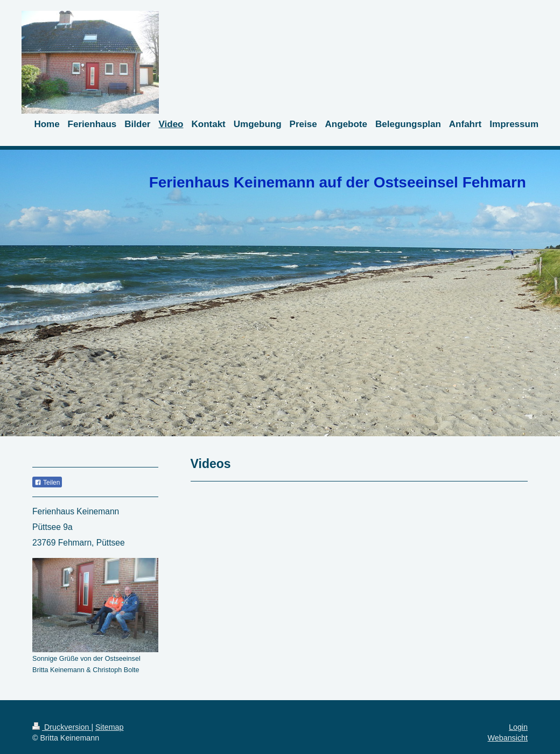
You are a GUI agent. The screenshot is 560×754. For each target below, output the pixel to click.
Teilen (47, 483)
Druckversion (62, 727)
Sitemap (109, 727)
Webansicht (508, 738)
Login (518, 727)
